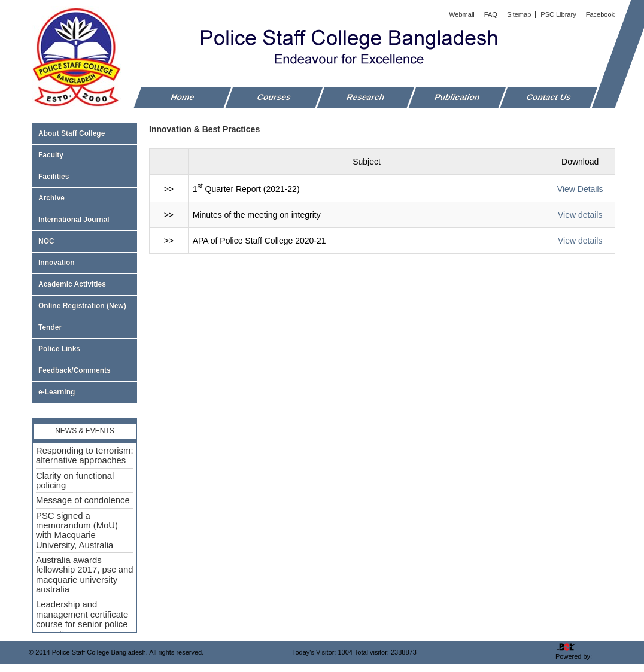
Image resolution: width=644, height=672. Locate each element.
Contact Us (549, 97)
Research (366, 97)
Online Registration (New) (82, 306)
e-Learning (57, 392)
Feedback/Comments (75, 370)
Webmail (463, 14)
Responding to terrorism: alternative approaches (85, 455)
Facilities (85, 177)
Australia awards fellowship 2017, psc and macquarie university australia (85, 575)
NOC (46, 241)
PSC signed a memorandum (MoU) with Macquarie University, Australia (77, 530)
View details (580, 215)
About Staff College (85, 133)
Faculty (85, 155)
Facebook (600, 14)
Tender (85, 327)
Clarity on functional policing (75, 481)
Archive (85, 198)
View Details (580, 189)
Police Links (59, 349)
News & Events (85, 431)
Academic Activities (72, 284)
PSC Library (559, 14)
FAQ (492, 14)
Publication (458, 97)
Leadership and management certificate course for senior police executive (82, 619)
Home (183, 97)
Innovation (57, 263)
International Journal (85, 220)
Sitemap (520, 14)
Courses (274, 97)
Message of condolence (83, 500)
